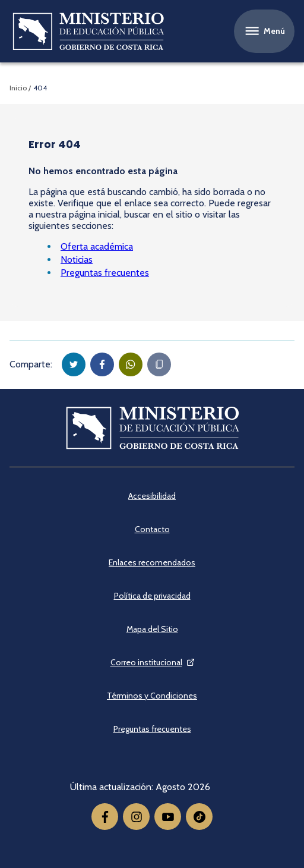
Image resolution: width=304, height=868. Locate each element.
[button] (74, 364)
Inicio (18, 88)
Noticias (77, 260)
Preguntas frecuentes (105, 273)
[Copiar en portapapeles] (159, 364)
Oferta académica (97, 246)
